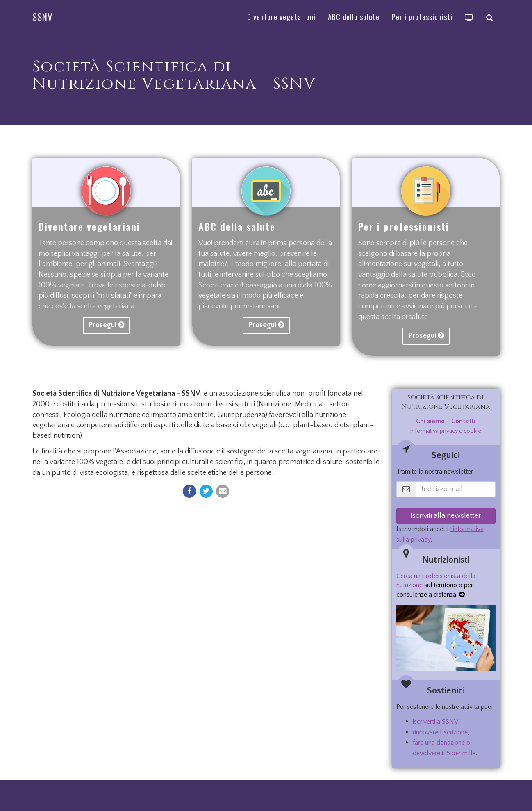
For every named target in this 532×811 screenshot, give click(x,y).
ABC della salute (237, 227)
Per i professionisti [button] (422, 17)
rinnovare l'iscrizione (440, 732)
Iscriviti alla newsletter (446, 516)
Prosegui (106, 325)
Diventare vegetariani (89, 227)
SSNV (43, 17)
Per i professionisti (404, 227)
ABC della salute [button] (354, 17)
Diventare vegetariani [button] (281, 17)
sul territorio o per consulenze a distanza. (436, 585)
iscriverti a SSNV (435, 722)
